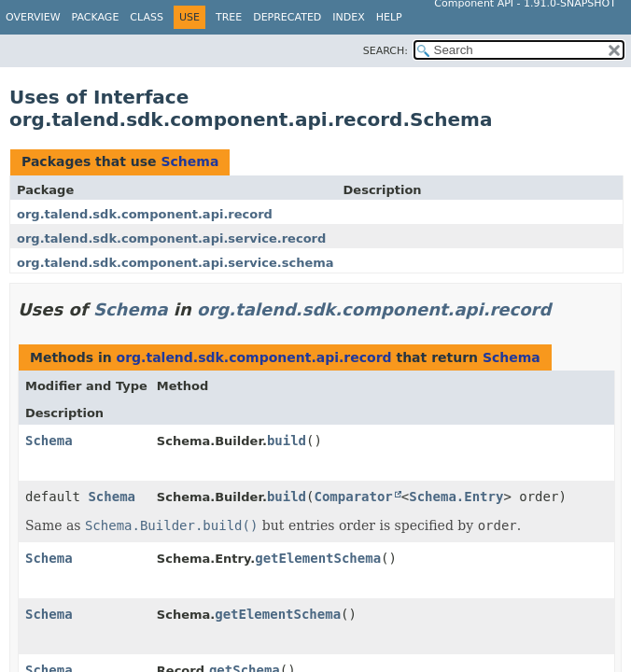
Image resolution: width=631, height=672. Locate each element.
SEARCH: (386, 51)
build (287, 441)
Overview (33, 17)
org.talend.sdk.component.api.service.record (171, 238)
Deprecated (287, 17)
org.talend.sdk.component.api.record (145, 214)
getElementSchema (318, 558)
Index (348, 17)
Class (147, 17)
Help (389, 17)
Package (96, 17)
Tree (229, 17)
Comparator (354, 497)
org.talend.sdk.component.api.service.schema (175, 263)
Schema (189, 161)
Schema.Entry (456, 497)
